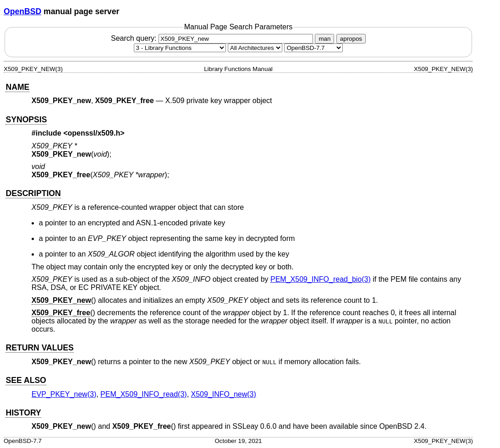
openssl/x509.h (94, 133)
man (324, 39)
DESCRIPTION (33, 193)
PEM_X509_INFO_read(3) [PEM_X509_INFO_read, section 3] (144, 394)
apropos (351, 39)
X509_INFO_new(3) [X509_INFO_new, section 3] (224, 394)
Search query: (213, 38)
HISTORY (23, 413)
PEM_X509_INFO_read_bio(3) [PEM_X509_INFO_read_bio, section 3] (321, 279)
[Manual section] (180, 48)
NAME (17, 87)
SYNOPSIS (26, 120)
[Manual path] (313, 48)
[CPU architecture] (255, 48)
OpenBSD (22, 11)
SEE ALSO (26, 380)
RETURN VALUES (39, 348)
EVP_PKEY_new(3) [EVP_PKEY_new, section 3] (64, 394)
